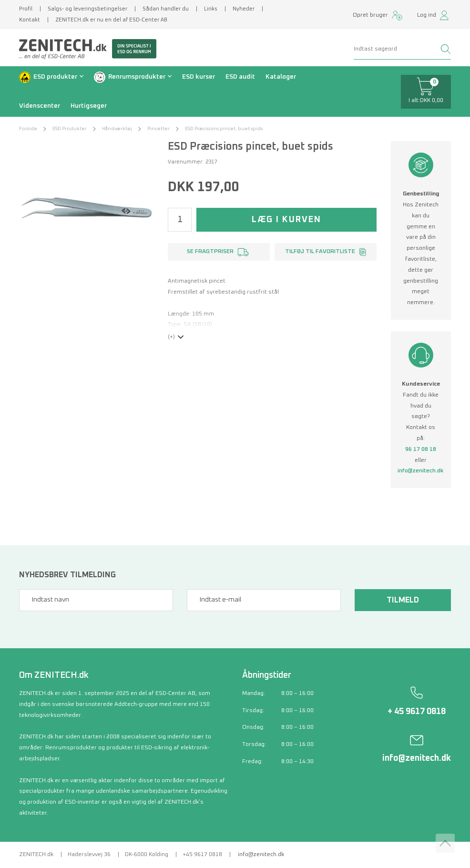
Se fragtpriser (210, 252)
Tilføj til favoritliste (320, 252)
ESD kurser (199, 77)
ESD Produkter (70, 129)
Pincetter (158, 129)
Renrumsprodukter (137, 77)
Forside (28, 129)
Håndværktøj (117, 129)
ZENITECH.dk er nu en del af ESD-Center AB (111, 20)
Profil (26, 9)
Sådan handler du (166, 9)
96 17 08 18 (421, 449)
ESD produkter (55, 77)
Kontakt (30, 20)
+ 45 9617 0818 (417, 712)
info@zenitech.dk (421, 471)
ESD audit (240, 77)
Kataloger (281, 77)
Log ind (427, 15)
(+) (171, 337)
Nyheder (244, 9)
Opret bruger (370, 15)
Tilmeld (403, 600)
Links (211, 9)
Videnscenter (40, 106)
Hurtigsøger (89, 106)
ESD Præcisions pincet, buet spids (224, 129)
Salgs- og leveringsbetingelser (87, 9)
